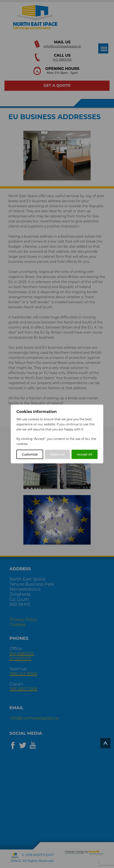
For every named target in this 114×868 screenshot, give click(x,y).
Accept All (85, 454)
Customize (30, 454)
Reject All (57, 454)
